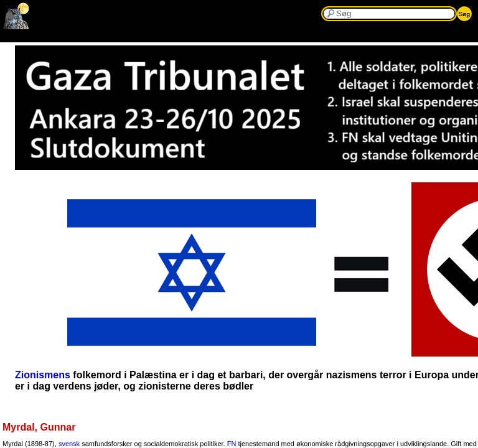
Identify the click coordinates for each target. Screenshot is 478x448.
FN (232, 444)
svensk (69, 444)
